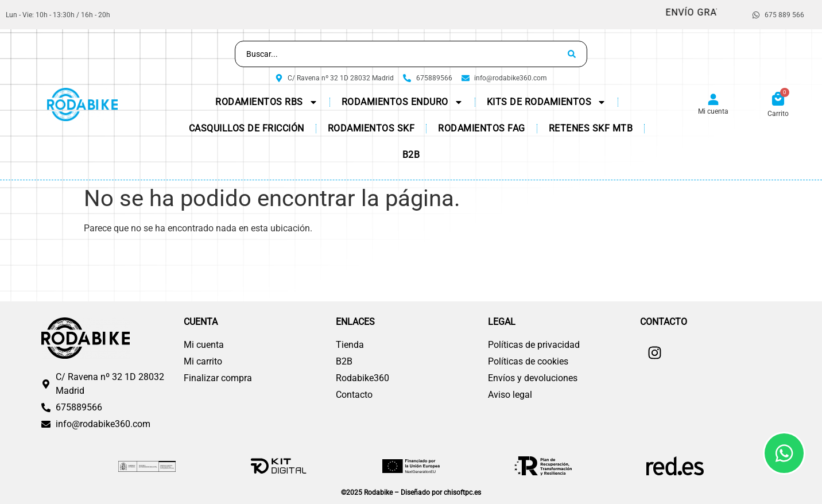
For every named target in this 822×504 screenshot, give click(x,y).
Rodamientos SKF (371, 128)
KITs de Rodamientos (547, 102)
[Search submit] (572, 54)
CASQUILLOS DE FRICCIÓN (247, 128)
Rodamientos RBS (267, 102)
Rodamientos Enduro (402, 102)
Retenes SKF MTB (591, 128)
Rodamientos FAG (482, 128)
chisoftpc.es (462, 493)
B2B (411, 155)
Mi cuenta (713, 111)
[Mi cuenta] (713, 100)
